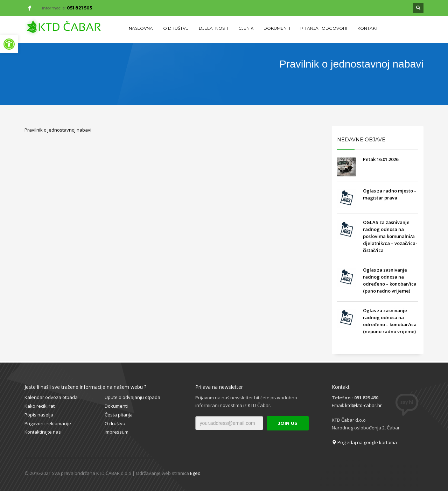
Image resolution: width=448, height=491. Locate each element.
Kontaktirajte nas (43, 432)
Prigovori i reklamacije (48, 423)
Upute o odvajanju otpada (132, 397)
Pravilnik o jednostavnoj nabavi (58, 130)
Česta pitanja (119, 415)
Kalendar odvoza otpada (51, 397)
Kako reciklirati (40, 406)
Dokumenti (116, 406)
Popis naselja (39, 415)
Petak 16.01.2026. (381, 159)
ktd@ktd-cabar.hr (363, 405)
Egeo (195, 473)
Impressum (117, 432)
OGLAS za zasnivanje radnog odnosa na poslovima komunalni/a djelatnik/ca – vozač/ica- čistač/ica (390, 236)
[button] (9, 44)
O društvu (115, 423)
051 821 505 (79, 8)
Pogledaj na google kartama (364, 442)
